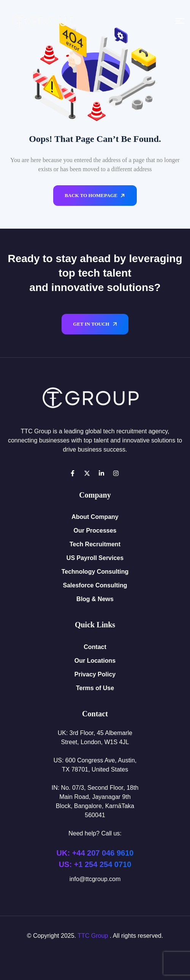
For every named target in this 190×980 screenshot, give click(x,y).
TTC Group (93, 936)
